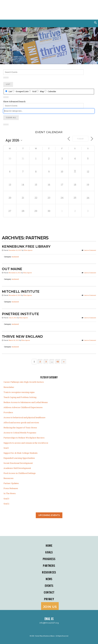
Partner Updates (11, 483)
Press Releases (11, 488)
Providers (8, 412)
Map (41, 91)
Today (80, 139)
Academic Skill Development (17, 468)
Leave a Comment (90, 250)
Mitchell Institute (21, 292)
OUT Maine (12, 269)
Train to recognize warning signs (19, 392)
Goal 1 (6, 448)
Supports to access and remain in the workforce (26, 443)
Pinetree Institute (20, 314)
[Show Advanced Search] (6, 78)
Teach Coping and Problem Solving (20, 397)
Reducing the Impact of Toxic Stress (20, 428)
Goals (49, 552)
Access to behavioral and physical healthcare (24, 417)
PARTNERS (49, 566)
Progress (49, 559)
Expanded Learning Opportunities (19, 458)
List (8, 84)
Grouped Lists (21, 91)
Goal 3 (6, 499)
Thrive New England (22, 337)
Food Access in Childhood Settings (20, 473)
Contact (49, 593)
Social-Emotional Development (18, 463)
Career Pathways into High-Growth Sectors (24, 382)
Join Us (50, 607)
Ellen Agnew (28, 250)
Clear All (11, 118)
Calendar (50, 91)
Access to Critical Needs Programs (20, 433)
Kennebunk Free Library (26, 247)
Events (49, 586)
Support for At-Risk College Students (21, 453)
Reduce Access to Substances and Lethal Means (26, 402)
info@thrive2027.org (49, 623)
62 (58, 362)
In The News (10, 493)
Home (49, 546)
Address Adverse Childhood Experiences (23, 407)
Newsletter (9, 387)
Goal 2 (6, 504)
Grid (33, 91)
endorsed (15, 257)
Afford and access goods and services (21, 422)
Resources (8, 478)
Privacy (49, 599)
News (49, 579)
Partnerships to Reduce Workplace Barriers (24, 438)
